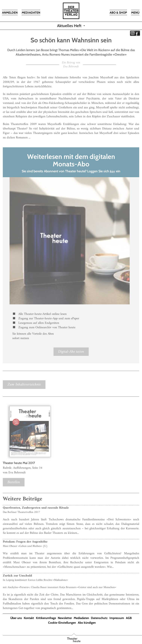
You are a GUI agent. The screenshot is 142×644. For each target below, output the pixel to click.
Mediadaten (81, 618)
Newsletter (65, 618)
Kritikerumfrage (46, 618)
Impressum (117, 618)
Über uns (16, 618)
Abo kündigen (87, 623)
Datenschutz (99, 618)
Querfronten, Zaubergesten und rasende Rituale (36, 508)
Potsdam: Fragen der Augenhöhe (25, 542)
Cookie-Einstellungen (62, 623)
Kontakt (29, 618)
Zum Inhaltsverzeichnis (24, 384)
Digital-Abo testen (71, 352)
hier (113, 171)
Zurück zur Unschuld (17, 576)
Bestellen (14, 482)
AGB (129, 618)
